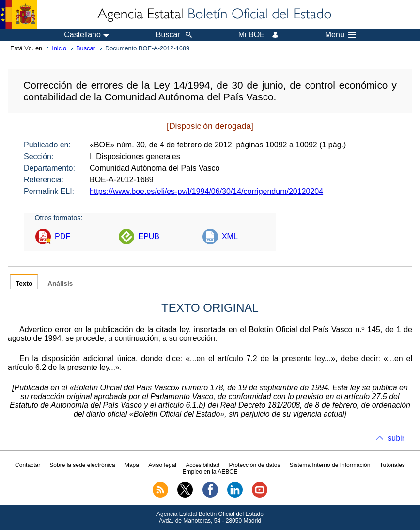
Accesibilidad (202, 465)
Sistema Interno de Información (330, 465)
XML (230, 236)
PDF (62, 236)
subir (396, 438)
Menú (341, 35)
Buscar (86, 48)
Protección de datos (254, 465)
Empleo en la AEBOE (210, 472)
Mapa (132, 465)
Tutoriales (392, 465)
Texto (24, 283)
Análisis (60, 283)
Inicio (59, 48)
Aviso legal (162, 465)
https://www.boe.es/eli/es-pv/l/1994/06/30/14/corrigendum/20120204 (206, 191)
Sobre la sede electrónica (82, 465)
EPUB (149, 236)
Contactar (28, 465)
